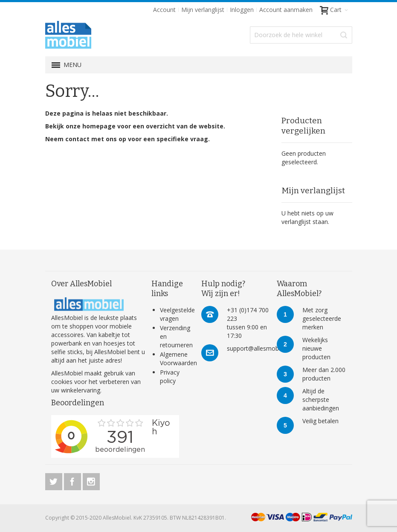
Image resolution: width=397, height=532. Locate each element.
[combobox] (301, 35)
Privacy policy (170, 376)
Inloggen (242, 10)
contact (77, 139)
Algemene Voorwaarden (178, 359)
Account (164, 10)
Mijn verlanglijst (203, 10)
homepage (99, 126)
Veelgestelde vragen (177, 314)
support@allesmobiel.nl (259, 348)
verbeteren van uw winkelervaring (96, 386)
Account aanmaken (286, 10)
